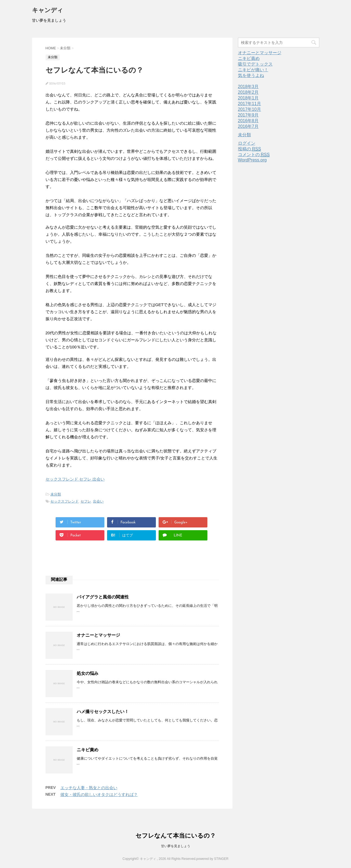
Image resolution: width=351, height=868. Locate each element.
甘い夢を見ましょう (176, 846)
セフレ (86, 501)
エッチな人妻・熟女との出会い (89, 788)
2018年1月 (248, 98)
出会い (98, 501)
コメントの (254, 155)
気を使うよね (251, 75)
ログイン (247, 143)
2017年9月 (248, 115)
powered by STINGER (212, 859)
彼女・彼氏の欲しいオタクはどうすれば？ (99, 794)
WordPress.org (252, 160)
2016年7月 (248, 126)
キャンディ (48, 11)
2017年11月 (249, 104)
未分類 (56, 494)
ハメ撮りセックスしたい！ (103, 712)
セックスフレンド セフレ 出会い (75, 479)
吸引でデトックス (255, 64)
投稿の (249, 149)
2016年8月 (248, 121)
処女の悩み (88, 673)
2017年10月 (249, 109)
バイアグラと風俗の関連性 (103, 597)
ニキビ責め (88, 750)
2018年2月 (248, 92)
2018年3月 (248, 87)
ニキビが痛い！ (253, 70)
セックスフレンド (65, 501)
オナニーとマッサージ (98, 635)
